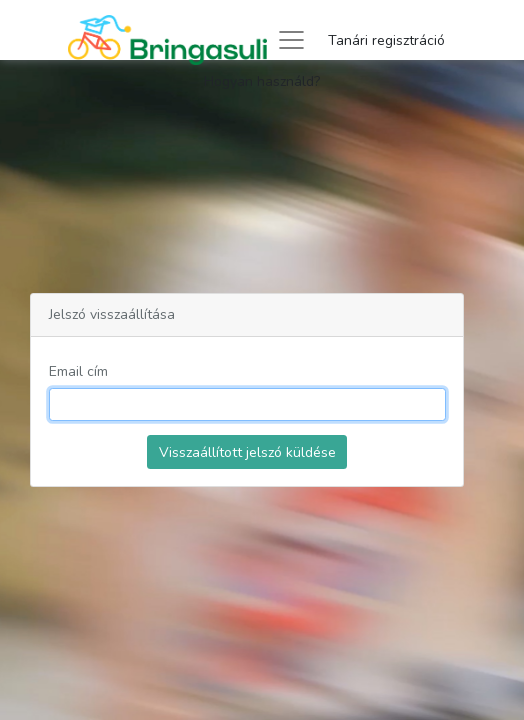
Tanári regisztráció (386, 40)
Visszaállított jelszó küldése (247, 452)
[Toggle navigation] (291, 39)
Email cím (78, 371)
